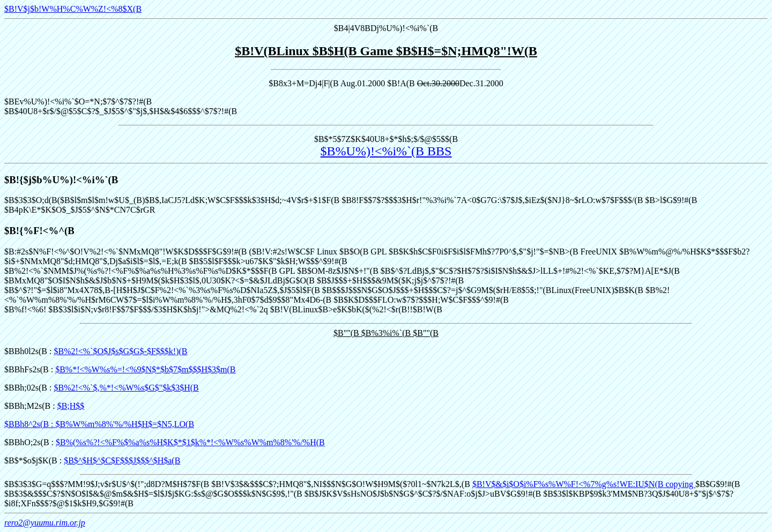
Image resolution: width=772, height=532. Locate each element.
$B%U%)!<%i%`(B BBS (386, 151)
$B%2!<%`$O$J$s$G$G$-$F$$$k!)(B (120, 351)
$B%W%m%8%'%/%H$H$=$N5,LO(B (125, 424)
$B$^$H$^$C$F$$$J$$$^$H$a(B (122, 460)
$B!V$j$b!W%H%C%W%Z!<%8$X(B (73, 9)
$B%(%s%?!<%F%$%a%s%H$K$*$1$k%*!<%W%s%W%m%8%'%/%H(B (190, 442)
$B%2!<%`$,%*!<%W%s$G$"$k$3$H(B (126, 388)
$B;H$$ (71, 406)
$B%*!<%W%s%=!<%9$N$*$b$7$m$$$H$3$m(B (145, 369)
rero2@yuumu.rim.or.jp (45, 523)
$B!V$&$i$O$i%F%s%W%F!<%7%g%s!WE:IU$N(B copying (584, 484)
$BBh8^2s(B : (30, 424)
